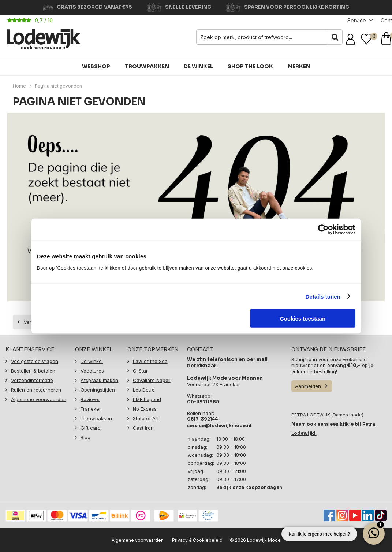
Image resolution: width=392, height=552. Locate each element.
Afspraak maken (99, 380)
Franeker (91, 409)
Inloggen (352, 39)
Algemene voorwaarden (39, 399)
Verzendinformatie (32, 380)
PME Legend (147, 399)
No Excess (145, 409)
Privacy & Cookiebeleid (197, 540)
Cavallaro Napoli (152, 380)
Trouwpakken (147, 66)
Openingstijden (98, 390)
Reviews (90, 399)
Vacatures (92, 371)
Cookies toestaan (303, 318)
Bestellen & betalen (33, 371)
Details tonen (323, 296)
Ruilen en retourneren (36, 390)
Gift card (91, 428)
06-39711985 (203, 402)
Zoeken (335, 37)
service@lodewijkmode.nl (219, 425)
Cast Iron (143, 428)
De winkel (198, 66)
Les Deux (143, 390)
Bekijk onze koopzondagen (249, 487)
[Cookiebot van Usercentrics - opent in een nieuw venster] (323, 229)
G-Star (140, 371)
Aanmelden (308, 386)
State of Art (146, 418)
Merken (299, 66)
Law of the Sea (150, 361)
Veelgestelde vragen (35, 361)
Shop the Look (250, 66)
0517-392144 (202, 419)
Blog (85, 437)
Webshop (96, 66)
